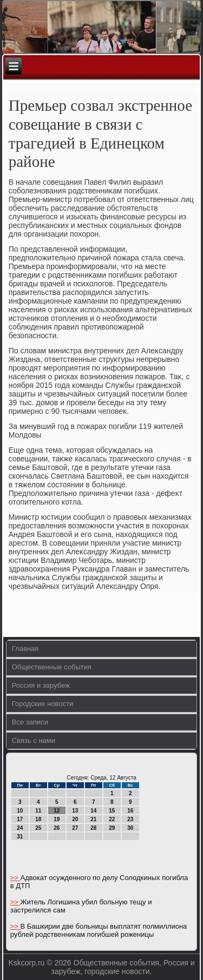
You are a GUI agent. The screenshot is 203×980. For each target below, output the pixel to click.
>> (15, 878)
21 (93, 819)
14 (93, 811)
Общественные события (52, 667)
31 (20, 837)
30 (130, 828)
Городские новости (43, 704)
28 (93, 828)
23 (130, 819)
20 (75, 819)
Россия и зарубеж (41, 685)
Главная (25, 649)
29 (112, 828)
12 (57, 811)
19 (57, 819)
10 (20, 811)
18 (38, 819)
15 (112, 811)
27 (75, 828)
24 (20, 828)
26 (57, 828)
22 (112, 819)
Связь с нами (34, 740)
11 (38, 811)
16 (130, 811)
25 (38, 828)
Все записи (30, 722)
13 (75, 811)
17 (20, 819)
